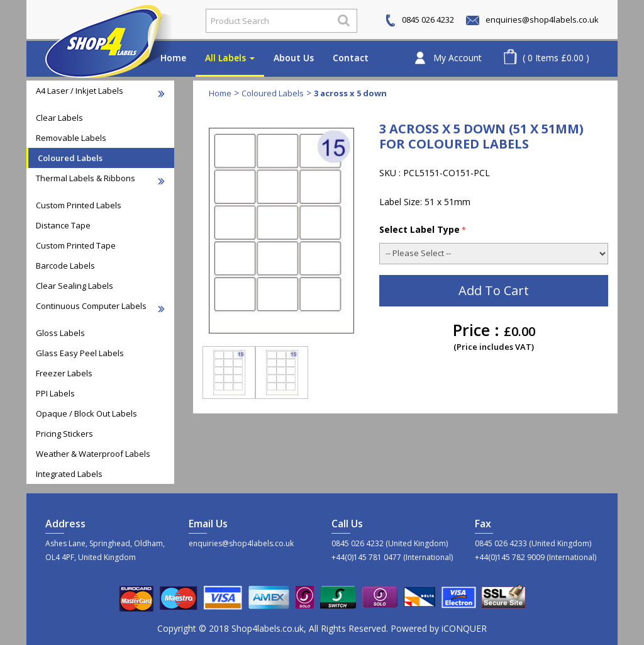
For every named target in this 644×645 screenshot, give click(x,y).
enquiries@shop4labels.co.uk (532, 20)
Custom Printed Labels (79, 205)
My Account (458, 58)
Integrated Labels (69, 474)
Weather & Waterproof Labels (93, 454)
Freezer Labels (64, 373)
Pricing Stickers (64, 434)
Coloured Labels (70, 158)
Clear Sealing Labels (75, 286)
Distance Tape (63, 225)
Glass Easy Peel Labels (80, 353)
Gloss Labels (60, 333)
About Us (294, 58)
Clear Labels (59, 118)
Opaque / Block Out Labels (86, 413)
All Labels (230, 58)
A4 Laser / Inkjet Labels (100, 91)
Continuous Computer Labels (100, 306)
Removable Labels (71, 138)
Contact (351, 58)
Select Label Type (423, 229)
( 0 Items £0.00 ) (556, 58)
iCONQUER (464, 628)
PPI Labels (55, 393)
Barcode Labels (65, 266)
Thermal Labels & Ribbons (100, 179)
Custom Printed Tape (76, 245)
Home (173, 58)
